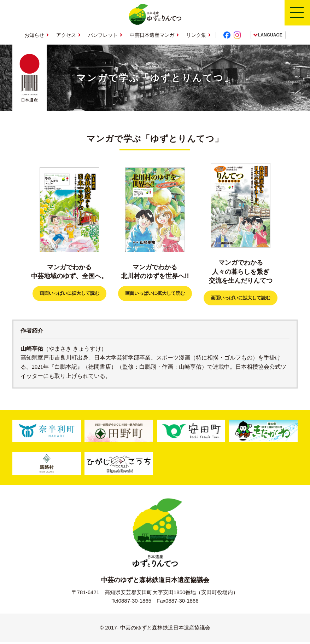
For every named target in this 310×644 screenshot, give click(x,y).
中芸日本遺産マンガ (152, 35)
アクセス (66, 35)
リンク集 (196, 35)
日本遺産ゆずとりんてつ (155, 15)
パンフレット (103, 35)
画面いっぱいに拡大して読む (69, 294)
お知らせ (34, 35)
